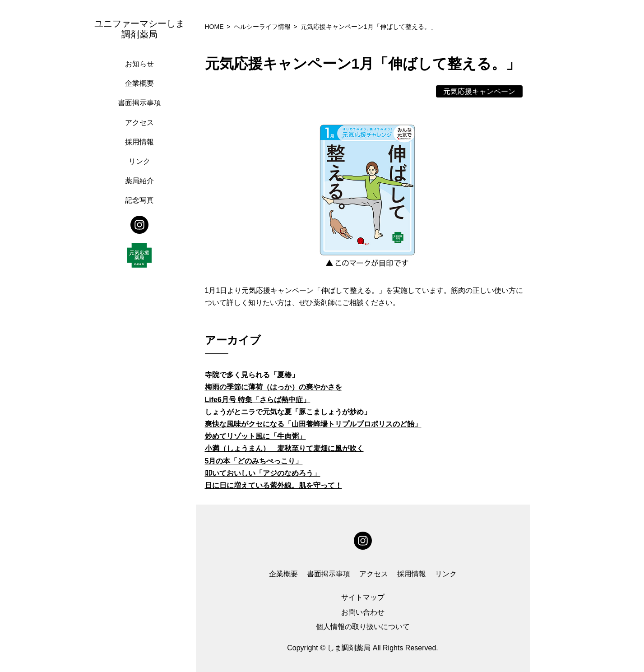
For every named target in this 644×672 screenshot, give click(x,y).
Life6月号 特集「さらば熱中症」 (258, 400)
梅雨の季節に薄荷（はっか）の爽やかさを (273, 387)
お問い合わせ (363, 612)
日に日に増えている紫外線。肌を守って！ (273, 485)
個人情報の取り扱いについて (363, 627)
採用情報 (139, 142)
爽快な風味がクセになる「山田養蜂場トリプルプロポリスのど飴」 (313, 424)
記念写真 (139, 200)
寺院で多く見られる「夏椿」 (252, 375)
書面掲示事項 (139, 103)
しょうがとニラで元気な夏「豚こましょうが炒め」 (288, 412)
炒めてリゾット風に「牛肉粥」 (255, 436)
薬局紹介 (139, 181)
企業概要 (139, 83)
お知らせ (139, 64)
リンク (139, 161)
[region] (142, 336)
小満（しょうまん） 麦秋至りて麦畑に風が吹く (284, 448)
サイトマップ (363, 597)
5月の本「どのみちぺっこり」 (254, 461)
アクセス (139, 123)
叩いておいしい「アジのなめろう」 (263, 473)
